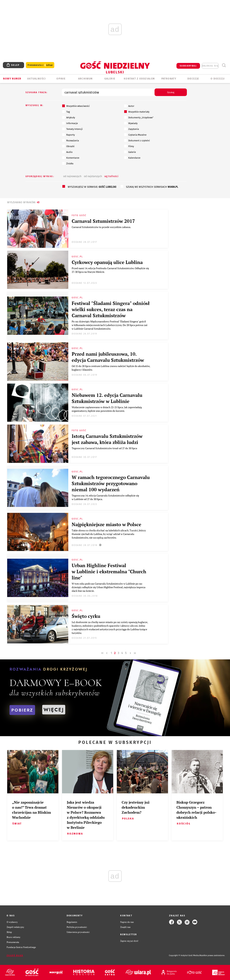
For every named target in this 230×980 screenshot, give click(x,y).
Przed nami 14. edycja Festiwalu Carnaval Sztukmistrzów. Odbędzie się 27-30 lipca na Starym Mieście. (110, 270)
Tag (66, 112)
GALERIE (110, 79)
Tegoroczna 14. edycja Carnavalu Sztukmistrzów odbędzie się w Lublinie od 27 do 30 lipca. (105, 497)
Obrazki (68, 146)
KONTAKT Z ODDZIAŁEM (139, 79)
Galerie (130, 152)
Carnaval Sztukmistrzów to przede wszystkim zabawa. (102, 227)
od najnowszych (72, 176)
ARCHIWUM (85, 79)
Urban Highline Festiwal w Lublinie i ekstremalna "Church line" (109, 571)
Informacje (70, 123)
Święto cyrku (86, 616)
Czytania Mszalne (135, 135)
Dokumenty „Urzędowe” (139, 117)
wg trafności (111, 176)
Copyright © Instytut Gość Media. (184, 955)
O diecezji (218, 79)
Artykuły (69, 117)
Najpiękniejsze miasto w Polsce (106, 524)
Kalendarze (132, 158)
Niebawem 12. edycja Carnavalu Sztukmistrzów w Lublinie (107, 398)
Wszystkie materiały (137, 112)
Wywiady (131, 123)
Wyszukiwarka (224, 65)
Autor (129, 106)
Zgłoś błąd (15, 956)
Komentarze (71, 158)
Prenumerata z (40, 65)
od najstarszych (93, 176)
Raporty (68, 135)
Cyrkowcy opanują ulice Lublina (107, 262)
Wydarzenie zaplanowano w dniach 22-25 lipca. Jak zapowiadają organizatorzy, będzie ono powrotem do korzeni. (107, 409)
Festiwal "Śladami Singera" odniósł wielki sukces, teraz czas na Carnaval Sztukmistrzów (111, 309)
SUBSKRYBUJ (188, 66)
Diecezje (193, 79)
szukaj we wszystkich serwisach (152, 187)
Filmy (129, 146)
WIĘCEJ (54, 710)
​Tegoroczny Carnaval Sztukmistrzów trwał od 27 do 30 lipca (105, 448)
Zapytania (132, 129)
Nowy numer (12, 79)
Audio (67, 152)
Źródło (68, 163)
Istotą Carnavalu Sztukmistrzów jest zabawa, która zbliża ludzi (107, 439)
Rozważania (71, 140)
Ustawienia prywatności (78, 932)
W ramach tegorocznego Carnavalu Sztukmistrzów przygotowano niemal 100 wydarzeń (111, 483)
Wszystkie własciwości (76, 106)
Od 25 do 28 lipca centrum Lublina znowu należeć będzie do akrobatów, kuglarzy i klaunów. (111, 368)
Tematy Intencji (72, 129)
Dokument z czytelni (137, 140)
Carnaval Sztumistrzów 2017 (103, 221)
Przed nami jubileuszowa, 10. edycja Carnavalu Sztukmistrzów (108, 357)
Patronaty (169, 79)
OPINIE (61, 79)
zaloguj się (210, 66)
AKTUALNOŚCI (36, 79)
